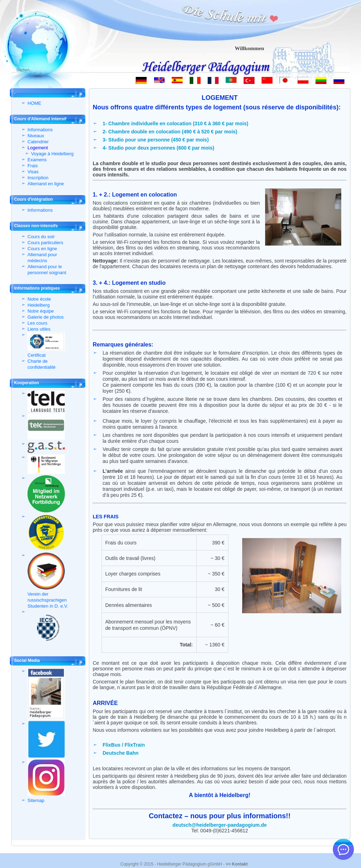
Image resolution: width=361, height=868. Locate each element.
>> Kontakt (237, 864)
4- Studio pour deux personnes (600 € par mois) (158, 148)
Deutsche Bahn (121, 753)
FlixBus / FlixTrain (124, 745)
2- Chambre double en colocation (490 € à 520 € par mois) (170, 132)
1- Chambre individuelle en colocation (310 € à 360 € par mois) (175, 123)
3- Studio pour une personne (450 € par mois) (156, 140)
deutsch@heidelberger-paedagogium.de (219, 825)
